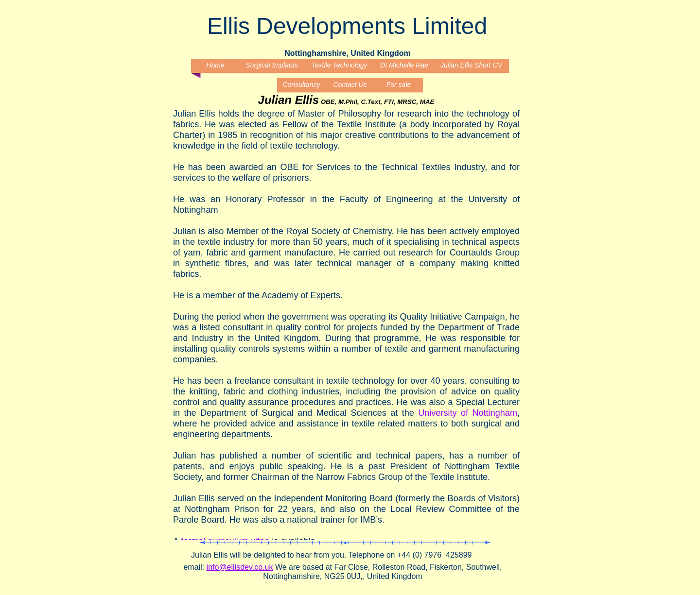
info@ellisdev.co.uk (240, 567)
